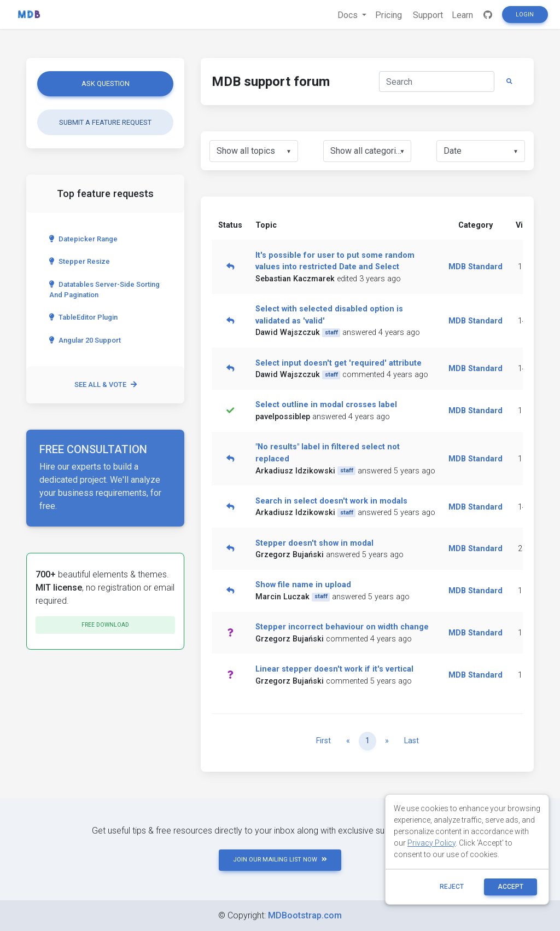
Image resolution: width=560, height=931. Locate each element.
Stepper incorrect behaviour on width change (342, 627)
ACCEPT (511, 887)
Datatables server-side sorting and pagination (104, 290)
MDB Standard (476, 267)
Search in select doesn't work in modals (331, 501)
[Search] (437, 82)
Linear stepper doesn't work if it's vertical (334, 669)
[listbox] (254, 151)
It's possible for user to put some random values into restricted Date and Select (335, 261)
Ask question (106, 83)
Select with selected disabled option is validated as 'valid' (329, 315)
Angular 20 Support (85, 340)
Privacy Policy (431, 843)
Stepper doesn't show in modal (314, 543)
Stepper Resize (80, 261)
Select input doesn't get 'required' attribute (339, 363)
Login (525, 15)
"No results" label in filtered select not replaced (328, 453)
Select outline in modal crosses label (326, 405)
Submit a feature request (105, 122)
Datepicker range (83, 239)
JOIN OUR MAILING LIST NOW (280, 860)
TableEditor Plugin (83, 317)
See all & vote (106, 384)
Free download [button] (105, 625)
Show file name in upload (303, 585)
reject (452, 887)
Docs (349, 15)
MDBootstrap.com (305, 915)
